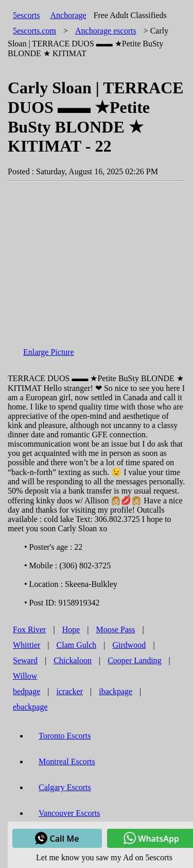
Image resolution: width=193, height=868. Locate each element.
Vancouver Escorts (69, 813)
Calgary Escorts (65, 787)
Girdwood (129, 645)
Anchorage (68, 15)
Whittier (27, 645)
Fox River (29, 629)
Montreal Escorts (67, 761)
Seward (25, 660)
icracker (70, 691)
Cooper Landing (134, 660)
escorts (106, 31)
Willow (25, 676)
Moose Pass (116, 629)
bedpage (27, 691)
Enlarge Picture (49, 352)
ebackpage (30, 707)
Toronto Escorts (65, 736)
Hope (71, 629)
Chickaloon (73, 660)
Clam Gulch (77, 645)
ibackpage (116, 691)
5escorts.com (34, 31)
